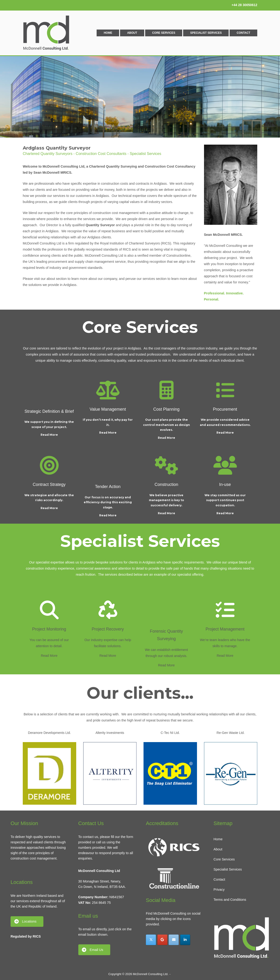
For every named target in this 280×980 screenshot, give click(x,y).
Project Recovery (108, 629)
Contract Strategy (49, 484)
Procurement (225, 409)
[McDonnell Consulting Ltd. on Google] (162, 940)
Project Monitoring (49, 629)
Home (108, 33)
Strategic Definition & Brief (49, 411)
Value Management (108, 409)
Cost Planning (166, 409)
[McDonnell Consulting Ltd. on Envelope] (174, 940)
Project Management (225, 629)
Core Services (164, 33)
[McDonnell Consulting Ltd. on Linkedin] (185, 940)
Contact (243, 33)
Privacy (219, 890)
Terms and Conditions (230, 900)
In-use (225, 484)
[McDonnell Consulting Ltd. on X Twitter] (151, 940)
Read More (49, 435)
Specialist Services (206, 33)
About (132, 33)
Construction (166, 484)
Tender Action (108, 487)
